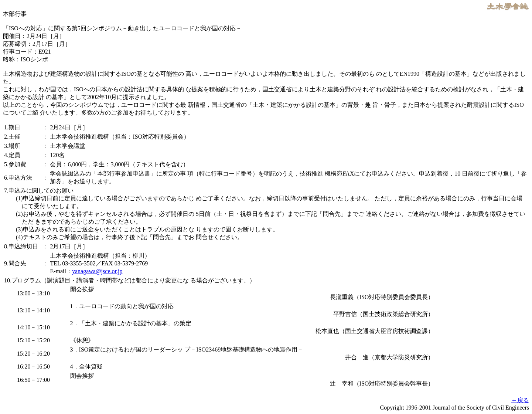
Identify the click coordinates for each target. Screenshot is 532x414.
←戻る (520, 400)
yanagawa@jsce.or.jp (97, 271)
